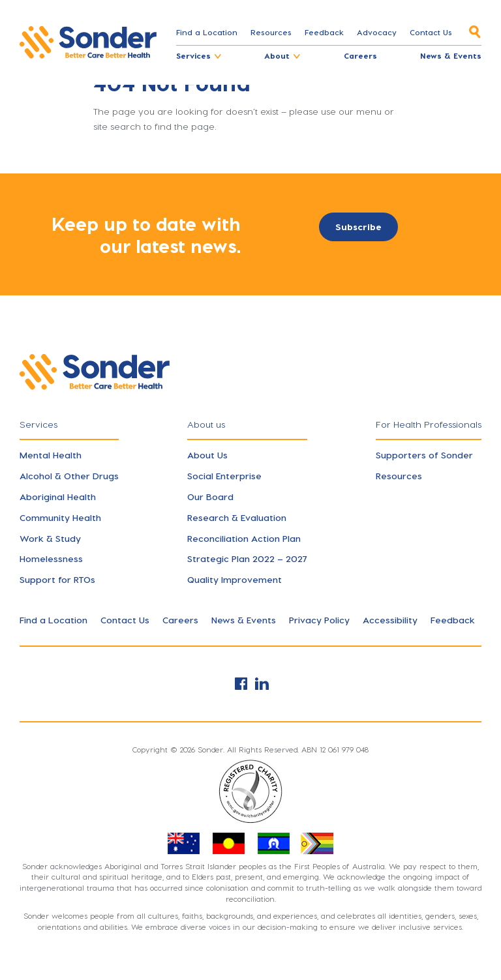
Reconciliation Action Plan (244, 538)
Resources (271, 32)
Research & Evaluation (237, 517)
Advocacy (377, 32)
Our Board (210, 497)
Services (193, 55)
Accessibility (390, 620)
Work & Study (50, 538)
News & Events (451, 55)
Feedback (324, 32)
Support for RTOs (57, 579)
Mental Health (51, 455)
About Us (207, 455)
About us (206, 424)
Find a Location (207, 32)
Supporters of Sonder (424, 455)
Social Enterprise (224, 476)
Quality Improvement (235, 579)
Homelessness (51, 558)
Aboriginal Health (58, 497)
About (277, 55)
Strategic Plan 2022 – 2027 (247, 558)
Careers (360, 55)
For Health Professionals (429, 424)
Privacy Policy (319, 620)
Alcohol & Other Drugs (69, 476)
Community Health (60, 517)
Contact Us (431, 32)
